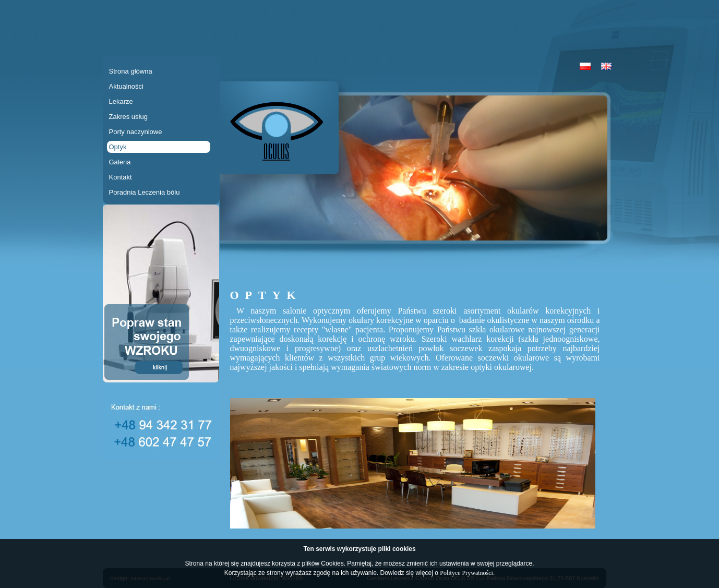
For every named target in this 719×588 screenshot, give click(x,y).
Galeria (120, 162)
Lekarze (121, 101)
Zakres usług (128, 117)
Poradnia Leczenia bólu (145, 192)
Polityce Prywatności (466, 573)
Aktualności (126, 86)
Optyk (118, 147)
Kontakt (121, 177)
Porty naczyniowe (136, 132)
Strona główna (131, 71)
